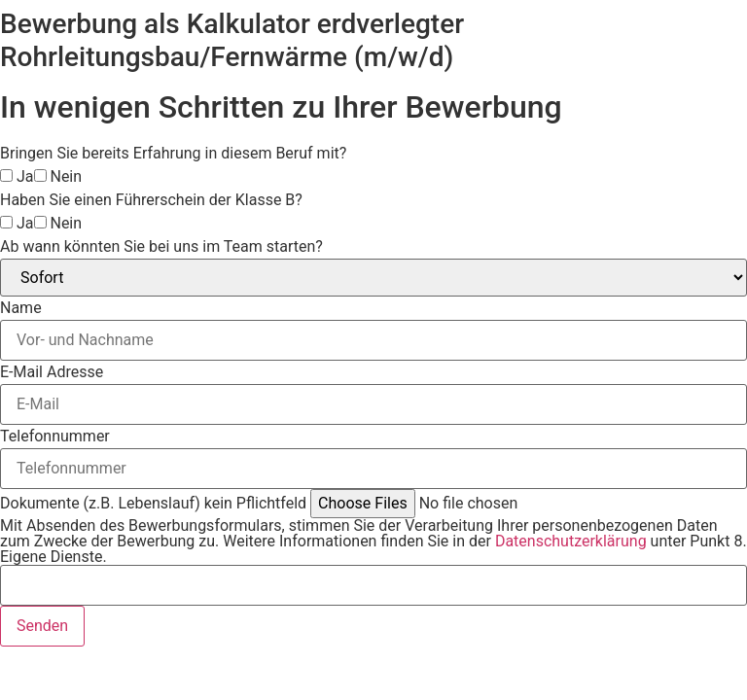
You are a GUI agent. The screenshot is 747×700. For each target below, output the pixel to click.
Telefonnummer (55, 437)
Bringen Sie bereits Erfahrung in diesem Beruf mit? (173, 154)
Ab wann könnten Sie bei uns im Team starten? (161, 247)
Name (21, 308)
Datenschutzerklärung (571, 541)
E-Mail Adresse (52, 372)
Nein (66, 177)
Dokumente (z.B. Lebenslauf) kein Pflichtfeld (153, 504)
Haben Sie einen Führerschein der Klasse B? (151, 200)
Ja (25, 177)
